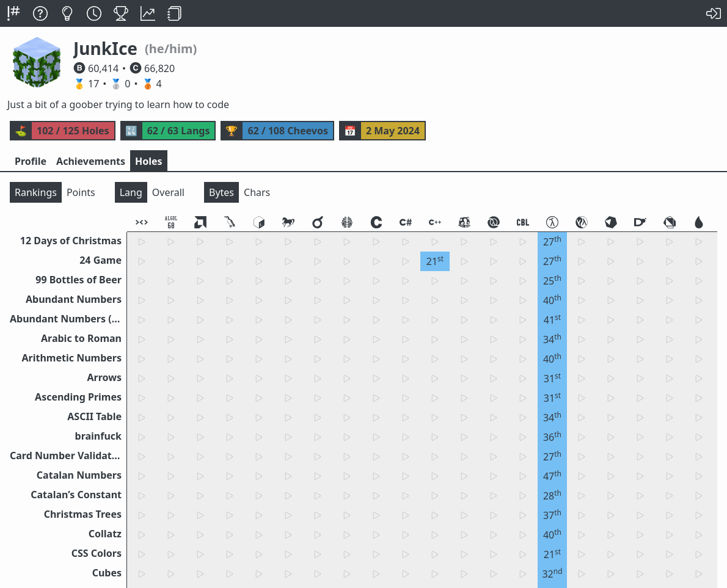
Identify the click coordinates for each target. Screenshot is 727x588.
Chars (257, 192)
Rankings (36, 192)
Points (81, 192)
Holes (149, 161)
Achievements (91, 161)
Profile (31, 161)
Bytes (221, 192)
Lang (131, 192)
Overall (168, 192)
